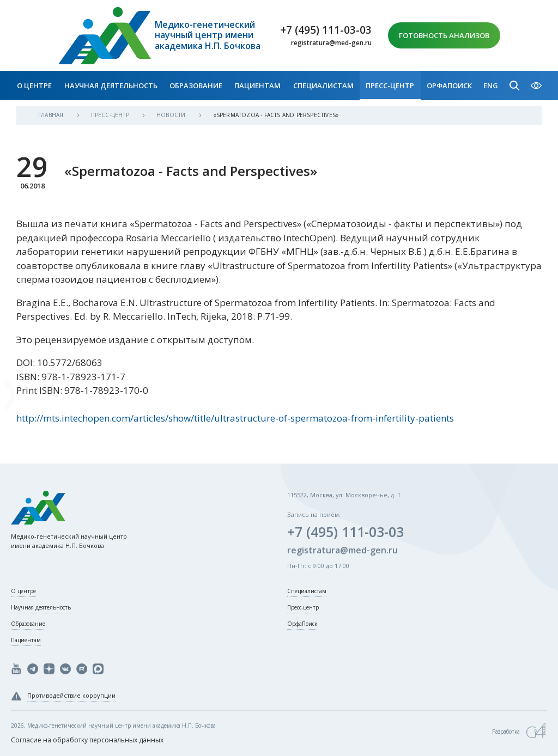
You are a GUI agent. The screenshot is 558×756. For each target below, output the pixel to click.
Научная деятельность (111, 86)
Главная (52, 115)
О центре (34, 86)
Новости (172, 115)
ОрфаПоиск (449, 86)
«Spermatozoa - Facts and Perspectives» (276, 115)
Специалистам (323, 86)
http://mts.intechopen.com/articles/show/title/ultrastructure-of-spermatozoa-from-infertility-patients (235, 418)
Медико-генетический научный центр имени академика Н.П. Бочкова (208, 35)
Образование (196, 86)
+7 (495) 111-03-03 (326, 30)
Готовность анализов (444, 35)
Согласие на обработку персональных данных (87, 740)
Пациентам (257, 86)
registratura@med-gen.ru (331, 43)
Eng (491, 86)
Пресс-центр (390, 86)
